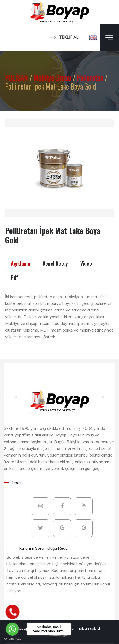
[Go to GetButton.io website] (12, 639)
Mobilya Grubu (53, 78)
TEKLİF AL (64, 37)
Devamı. (17, 482)
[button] (93, 38)
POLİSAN (17, 78)
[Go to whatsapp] (12, 629)
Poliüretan (91, 78)
